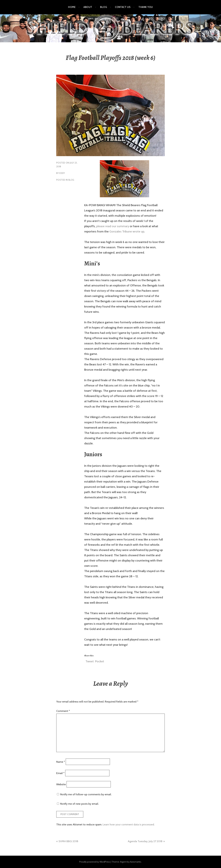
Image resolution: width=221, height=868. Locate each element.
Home (72, 7)
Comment (63, 711)
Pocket (100, 661)
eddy (62, 173)
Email (60, 773)
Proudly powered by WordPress (95, 862)
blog (71, 180)
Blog (104, 7)
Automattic (136, 862)
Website (61, 784)
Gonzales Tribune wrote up (126, 231)
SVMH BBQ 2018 (68, 841)
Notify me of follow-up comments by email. (86, 794)
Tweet (90, 661)
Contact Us (123, 7)
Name (61, 762)
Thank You (146, 7)
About (88, 7)
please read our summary (113, 226)
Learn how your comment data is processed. (129, 824)
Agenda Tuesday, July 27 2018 (145, 841)
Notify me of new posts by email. (79, 804)
